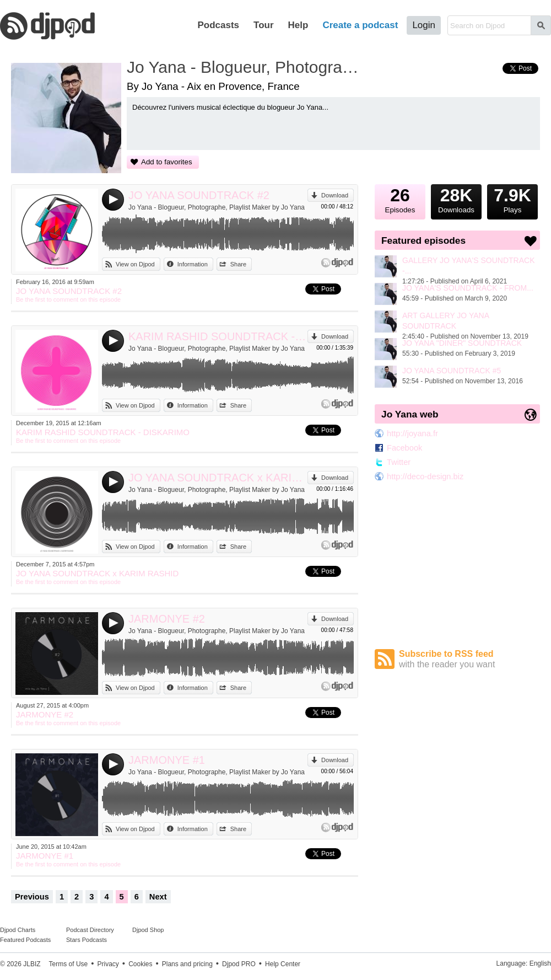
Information (193, 264)
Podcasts (218, 25)
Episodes (400, 199)
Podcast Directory (90, 930)
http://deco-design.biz (425, 476)
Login (424, 25)
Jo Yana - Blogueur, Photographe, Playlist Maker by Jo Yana (217, 207)
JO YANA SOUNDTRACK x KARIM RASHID (218, 478)
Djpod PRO (239, 964)
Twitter (399, 462)
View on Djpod (135, 264)
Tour (264, 25)
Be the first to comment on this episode (68, 299)
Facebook (404, 448)
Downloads (456, 199)
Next (158, 897)
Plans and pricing (187, 964)
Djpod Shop (148, 930)
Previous (32, 897)
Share (238, 264)
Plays (512, 199)
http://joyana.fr (412, 433)
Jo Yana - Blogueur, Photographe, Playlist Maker (245, 67)
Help (298, 25)
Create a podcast (360, 25)
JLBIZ (32, 964)
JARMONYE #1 (167, 760)
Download (335, 195)
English (540, 963)
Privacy (108, 964)
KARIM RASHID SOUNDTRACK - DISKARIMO (218, 336)
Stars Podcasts (87, 940)
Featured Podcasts (25, 940)
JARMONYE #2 (167, 619)
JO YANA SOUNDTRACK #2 (199, 195)
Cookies (140, 964)
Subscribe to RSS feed (469, 659)
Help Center (283, 964)
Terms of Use (69, 964)
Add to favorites (167, 162)
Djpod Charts (18, 930)
